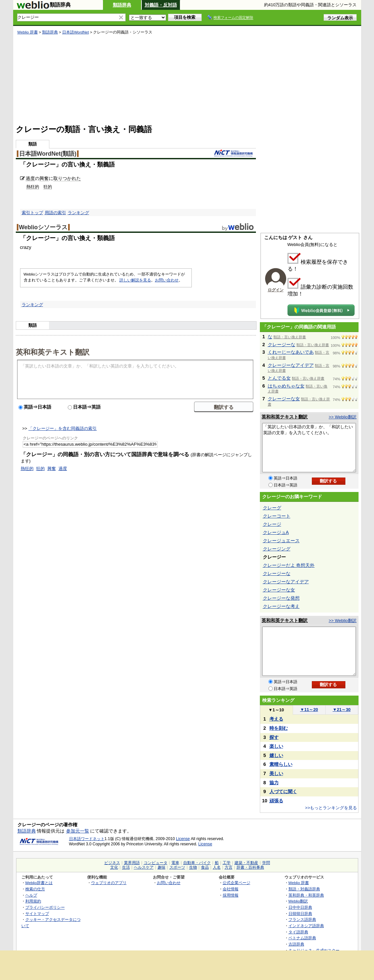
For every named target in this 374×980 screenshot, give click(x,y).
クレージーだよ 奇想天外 (289, 565)
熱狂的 (33, 187)
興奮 (44, 178)
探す (274, 737)
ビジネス (112, 863)
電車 (175, 863)
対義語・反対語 (161, 5)
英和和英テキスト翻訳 (53, 352)
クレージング (277, 549)
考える (276, 719)
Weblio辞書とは (39, 883)
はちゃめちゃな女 (286, 386)
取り (58, 178)
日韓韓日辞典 (300, 913)
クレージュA (276, 532)
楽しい (276, 746)
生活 (126, 867)
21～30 (342, 710)
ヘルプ (31, 895)
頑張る (276, 801)
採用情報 (231, 895)
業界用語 (132, 863)
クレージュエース (281, 541)
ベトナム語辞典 (302, 938)
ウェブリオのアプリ (109, 883)
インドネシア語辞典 (306, 926)
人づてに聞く (283, 791)
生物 (193, 867)
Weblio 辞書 (28, 32)
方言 (229, 867)
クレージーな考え (281, 606)
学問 (266, 863)
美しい (276, 773)
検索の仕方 (35, 889)
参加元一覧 (78, 831)
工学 (227, 863)
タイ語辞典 (298, 932)
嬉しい (276, 755)
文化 (114, 867)
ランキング (78, 213)
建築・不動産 (246, 863)
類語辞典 (122, 5)
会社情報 (231, 889)
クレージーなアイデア (291, 365)
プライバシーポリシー (45, 907)
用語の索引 (55, 213)
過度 (30, 178)
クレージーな (282, 345)
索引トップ (32, 213)
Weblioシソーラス (43, 227)
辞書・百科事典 (250, 867)
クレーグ (272, 508)
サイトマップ (37, 913)
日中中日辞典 (300, 907)
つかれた (72, 178)
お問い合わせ (167, 280)
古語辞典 (296, 944)
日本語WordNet (75, 32)
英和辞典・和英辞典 (306, 895)
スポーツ (177, 867)
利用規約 (33, 901)
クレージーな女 (284, 399)
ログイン (276, 290)
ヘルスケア (144, 867)
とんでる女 (279, 378)
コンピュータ (156, 863)
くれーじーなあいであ (291, 352)
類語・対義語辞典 (304, 889)
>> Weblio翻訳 (342, 417)
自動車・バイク (197, 863)
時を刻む (279, 728)
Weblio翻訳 (298, 901)
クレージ (272, 524)
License (183, 839)
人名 (217, 867)
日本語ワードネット (87, 839)
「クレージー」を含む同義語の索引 (62, 428)
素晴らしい (281, 764)
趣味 (162, 867)
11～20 (309, 710)
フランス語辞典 (302, 919)
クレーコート (277, 516)
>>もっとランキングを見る (331, 808)
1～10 (276, 710)
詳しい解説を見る (135, 280)
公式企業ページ (237, 883)
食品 (205, 867)
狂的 (48, 187)
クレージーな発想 (281, 598)
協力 (274, 783)
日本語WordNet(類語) (48, 154)
